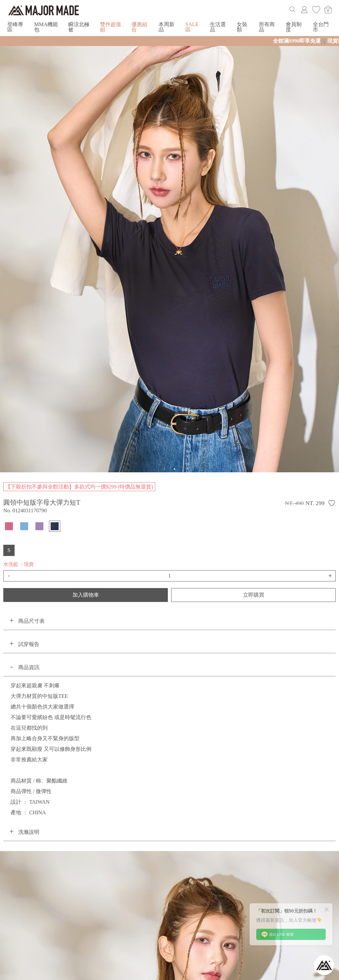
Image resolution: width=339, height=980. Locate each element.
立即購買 (254, 595)
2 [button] (174, 469)
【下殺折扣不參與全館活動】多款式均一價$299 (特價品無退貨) (79, 487)
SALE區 (192, 27)
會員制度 (294, 27)
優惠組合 (139, 27)
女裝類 (242, 27)
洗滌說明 (29, 832)
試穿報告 (29, 644)
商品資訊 (29, 667)
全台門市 (321, 27)
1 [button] (165, 469)
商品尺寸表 (31, 621)
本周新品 (167, 27)
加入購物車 (86, 595)
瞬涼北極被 (79, 27)
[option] (169, 256)
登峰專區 (15, 27)
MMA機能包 (46, 27)
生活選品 (218, 27)
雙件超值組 (111, 27)
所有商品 (267, 27)
